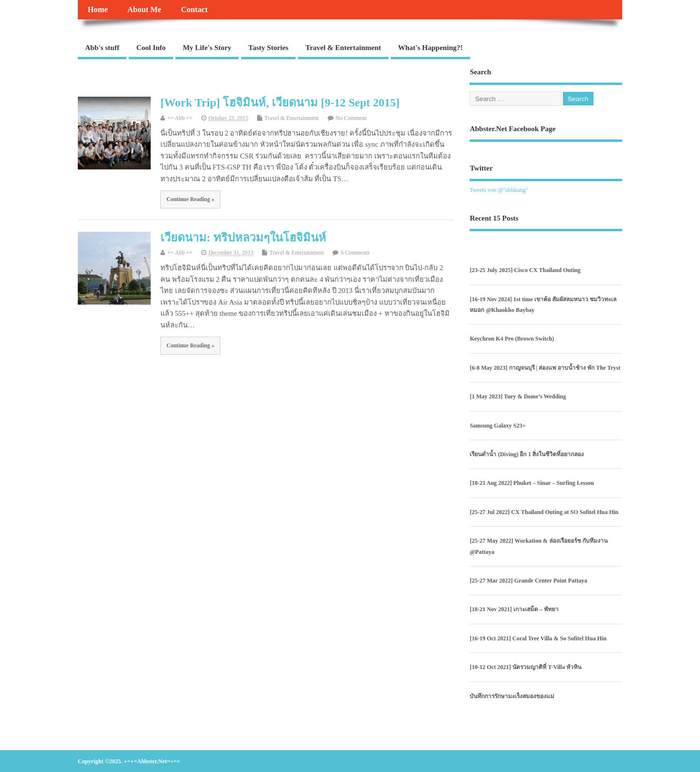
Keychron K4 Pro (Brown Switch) (512, 339)
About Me (144, 10)
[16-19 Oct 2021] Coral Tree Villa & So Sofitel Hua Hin (538, 638)
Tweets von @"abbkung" (499, 190)
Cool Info (151, 48)
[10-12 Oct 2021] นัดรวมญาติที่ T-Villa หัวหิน (525, 667)
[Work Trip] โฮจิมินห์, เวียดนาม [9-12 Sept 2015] (280, 103)
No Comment (351, 118)
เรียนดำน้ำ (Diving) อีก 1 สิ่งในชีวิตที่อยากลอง (527, 454)
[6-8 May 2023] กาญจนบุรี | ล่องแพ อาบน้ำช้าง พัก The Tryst (545, 368)
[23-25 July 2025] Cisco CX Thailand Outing (525, 270)
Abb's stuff (102, 48)
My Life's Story (207, 48)
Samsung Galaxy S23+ (498, 426)
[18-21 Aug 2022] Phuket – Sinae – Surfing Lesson (532, 483)
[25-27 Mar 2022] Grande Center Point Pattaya (528, 581)
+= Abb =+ (180, 118)
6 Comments (355, 253)
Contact (194, 10)
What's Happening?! (430, 48)
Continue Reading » (191, 199)
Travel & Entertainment (343, 48)
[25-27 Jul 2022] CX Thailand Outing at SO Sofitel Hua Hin (544, 512)
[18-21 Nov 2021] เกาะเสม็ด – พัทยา (514, 609)
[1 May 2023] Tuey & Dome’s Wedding (518, 396)
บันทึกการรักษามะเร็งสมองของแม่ (512, 696)
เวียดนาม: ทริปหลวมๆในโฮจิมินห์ (243, 238)
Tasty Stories (268, 48)
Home (97, 10)
